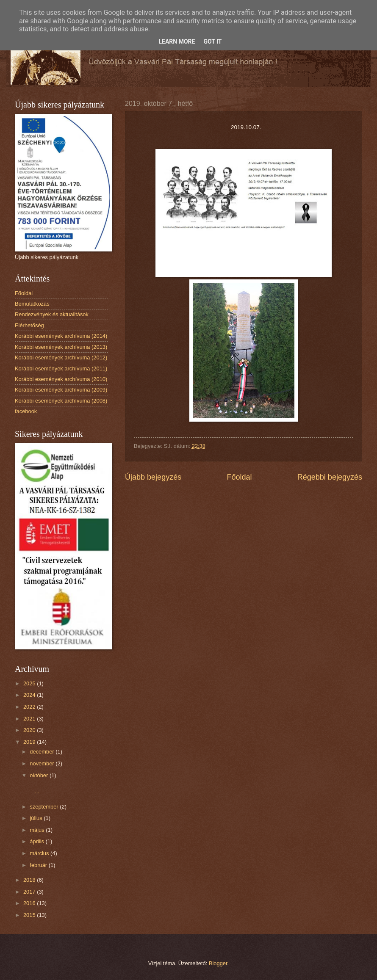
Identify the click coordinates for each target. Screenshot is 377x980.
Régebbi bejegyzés (330, 477)
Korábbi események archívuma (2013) (61, 347)
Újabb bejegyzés (153, 477)
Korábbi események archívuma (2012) (61, 357)
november (43, 763)
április (37, 841)
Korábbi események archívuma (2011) (61, 369)
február (39, 865)
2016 (30, 903)
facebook (26, 411)
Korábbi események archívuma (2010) (61, 379)
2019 (30, 742)
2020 (30, 730)
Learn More (177, 41)
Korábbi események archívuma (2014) (61, 336)
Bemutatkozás (32, 304)
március (40, 853)
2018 (30, 880)
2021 (30, 719)
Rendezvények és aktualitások (52, 314)
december (43, 752)
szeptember (45, 807)
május (38, 830)
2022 (30, 707)
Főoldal (239, 477)
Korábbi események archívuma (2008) (61, 401)
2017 (30, 892)
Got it (212, 41)
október (40, 775)
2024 (30, 695)
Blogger (218, 963)
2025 (30, 683)
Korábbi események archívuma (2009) (61, 390)
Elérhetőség (29, 325)
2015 (30, 915)
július (37, 818)
